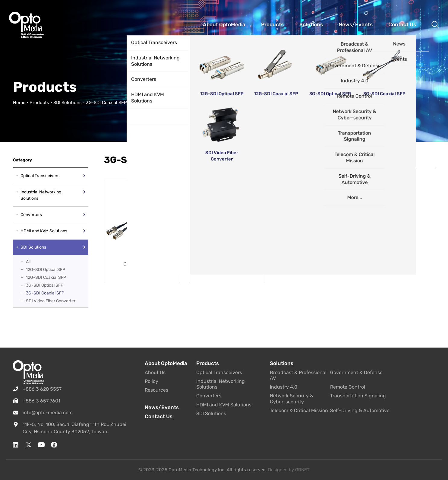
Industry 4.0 (284, 387)
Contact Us (159, 416)
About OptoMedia (166, 363)
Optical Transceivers (40, 176)
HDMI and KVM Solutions (44, 231)
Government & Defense (356, 372)
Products (39, 103)
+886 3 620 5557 (42, 389)
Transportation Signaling (358, 396)
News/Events (162, 407)
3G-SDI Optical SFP (45, 285)
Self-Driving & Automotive (360, 410)
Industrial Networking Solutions (41, 195)
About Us (155, 372)
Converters (31, 215)
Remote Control (348, 387)
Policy (151, 381)
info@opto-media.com (48, 413)
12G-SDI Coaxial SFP (46, 277)
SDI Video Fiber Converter (51, 301)
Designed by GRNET (289, 470)
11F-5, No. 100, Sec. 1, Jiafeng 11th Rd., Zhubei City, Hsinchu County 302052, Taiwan (74, 428)
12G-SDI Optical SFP (46, 270)
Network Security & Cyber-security (292, 399)
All (28, 262)
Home (19, 103)
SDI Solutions (68, 103)
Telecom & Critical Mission (299, 410)
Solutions (282, 363)
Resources (156, 390)
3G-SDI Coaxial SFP (45, 293)
